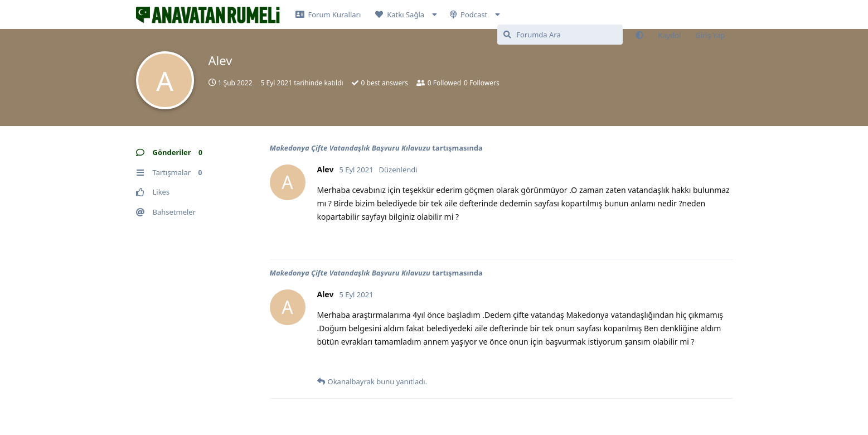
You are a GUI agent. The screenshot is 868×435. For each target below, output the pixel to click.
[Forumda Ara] (560, 35)
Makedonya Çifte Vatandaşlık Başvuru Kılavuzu (350, 148)
